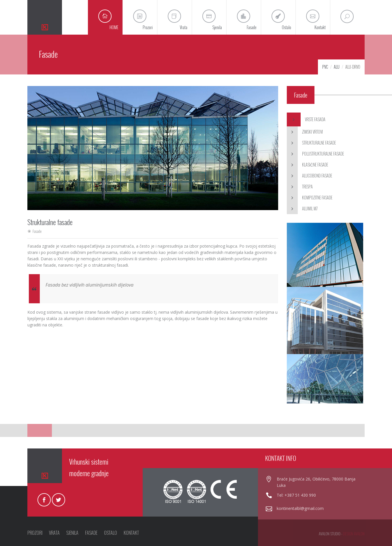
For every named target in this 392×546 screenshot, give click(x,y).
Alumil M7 (302, 209)
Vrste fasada (306, 119)
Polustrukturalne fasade (315, 154)
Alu (337, 67)
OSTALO (111, 533)
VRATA (54, 533)
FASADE (91, 533)
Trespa (300, 187)
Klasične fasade (307, 165)
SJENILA (72, 533)
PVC (325, 67)
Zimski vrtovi (305, 132)
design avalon (354, 534)
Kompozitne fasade (310, 198)
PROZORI (35, 533)
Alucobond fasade (309, 176)
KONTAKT (131, 533)
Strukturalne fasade (311, 143)
